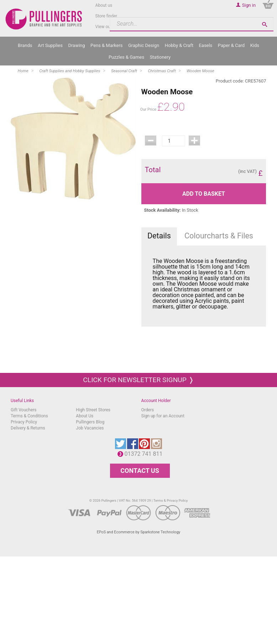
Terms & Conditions (29, 416)
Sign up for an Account (163, 416)
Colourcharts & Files (219, 236)
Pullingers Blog (90, 422)
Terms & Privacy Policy (171, 500)
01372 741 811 (145, 454)
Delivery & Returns (28, 428)
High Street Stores (93, 410)
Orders (148, 410)
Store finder (106, 16)
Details (159, 236)
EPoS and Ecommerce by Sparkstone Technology (139, 532)
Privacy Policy (24, 422)
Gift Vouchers (24, 410)
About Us (85, 416)
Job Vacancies (90, 428)
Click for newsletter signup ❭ (138, 380)
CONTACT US (140, 471)
